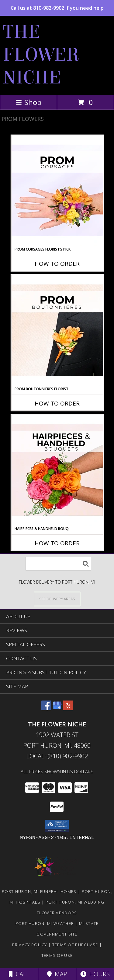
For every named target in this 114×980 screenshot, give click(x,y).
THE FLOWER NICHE (41, 55)
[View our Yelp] (68, 708)
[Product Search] (58, 564)
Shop (29, 102)
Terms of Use (57, 955)
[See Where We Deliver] (57, 599)
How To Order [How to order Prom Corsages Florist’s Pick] (57, 264)
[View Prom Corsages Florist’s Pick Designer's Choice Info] (57, 191)
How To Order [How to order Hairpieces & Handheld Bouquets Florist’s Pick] (57, 543)
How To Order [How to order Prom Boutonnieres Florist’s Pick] (57, 403)
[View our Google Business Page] (57, 708)
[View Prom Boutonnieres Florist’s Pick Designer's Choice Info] (57, 331)
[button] (57, 826)
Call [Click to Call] (19, 974)
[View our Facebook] (46, 708)
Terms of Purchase (75, 945)
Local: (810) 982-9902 (57, 756)
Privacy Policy (30, 945)
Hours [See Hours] (95, 974)
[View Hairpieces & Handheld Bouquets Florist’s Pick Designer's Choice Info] (57, 470)
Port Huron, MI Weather (45, 923)
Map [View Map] (57, 974)
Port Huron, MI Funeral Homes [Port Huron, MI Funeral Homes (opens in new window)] (39, 891)
